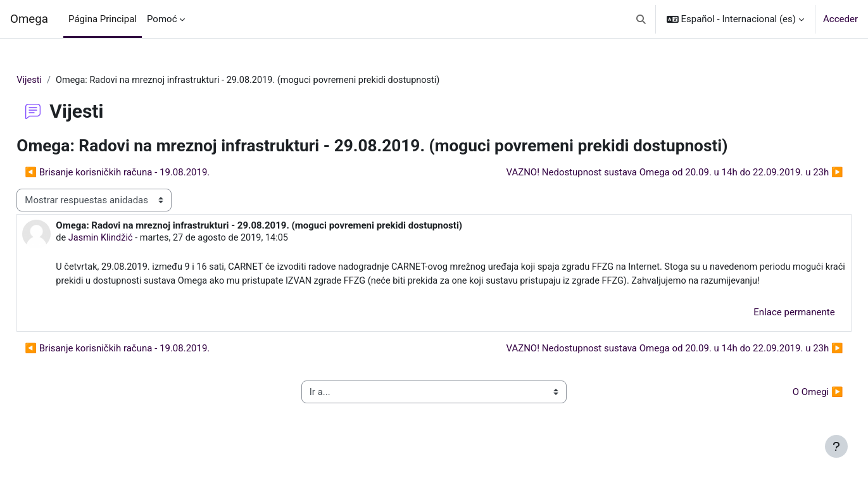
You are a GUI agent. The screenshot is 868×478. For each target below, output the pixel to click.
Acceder (840, 19)
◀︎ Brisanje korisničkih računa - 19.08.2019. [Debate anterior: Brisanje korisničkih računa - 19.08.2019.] (146, 173)
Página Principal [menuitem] (103, 19)
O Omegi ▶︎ (789, 408)
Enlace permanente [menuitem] (766, 329)
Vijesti (58, 80)
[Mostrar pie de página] (836, 446)
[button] (641, 19)
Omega (29, 19)
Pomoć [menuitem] (162, 19)
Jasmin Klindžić (130, 239)
